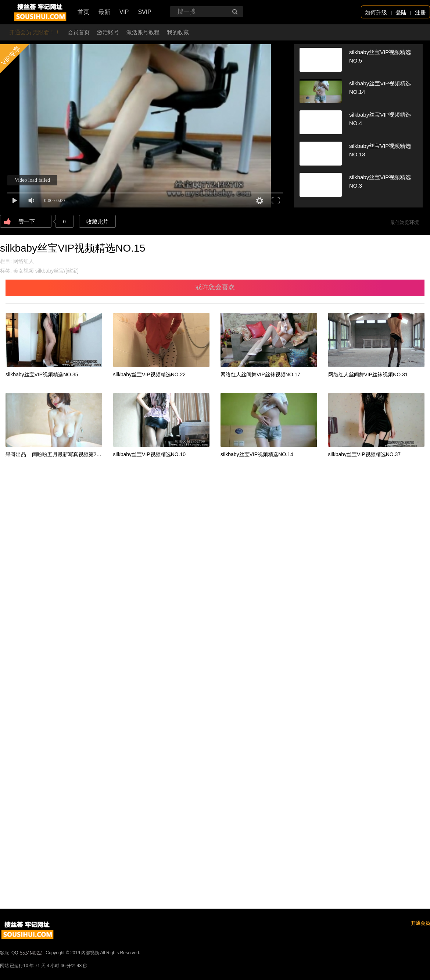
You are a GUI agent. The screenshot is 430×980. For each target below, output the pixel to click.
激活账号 (108, 32)
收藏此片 (97, 222)
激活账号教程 (143, 32)
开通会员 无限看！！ (35, 32)
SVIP (144, 12)
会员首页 (79, 32)
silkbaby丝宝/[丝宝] (57, 271)
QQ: (27, 953)
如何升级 (376, 12)
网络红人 (24, 261)
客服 (4, 953)
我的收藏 (178, 32)
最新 (104, 12)
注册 (420, 12)
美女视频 (24, 271)
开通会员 (420, 923)
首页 (83, 12)
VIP (124, 12)
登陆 (401, 12)
